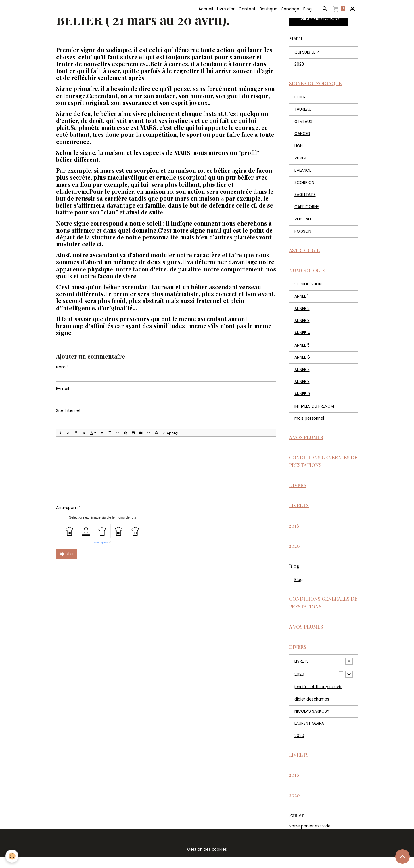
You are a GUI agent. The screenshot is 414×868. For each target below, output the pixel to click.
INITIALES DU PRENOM (315, 412)
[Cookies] (12, 856)
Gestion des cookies (207, 861)
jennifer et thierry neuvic (319, 696)
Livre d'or (226, 9)
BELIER (300, 98)
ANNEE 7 (302, 375)
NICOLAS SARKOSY (312, 721)
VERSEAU (303, 222)
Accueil (206, 9)
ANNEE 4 (302, 338)
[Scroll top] (402, 856)
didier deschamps (312, 709)
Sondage (290, 9)
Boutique (269, 9)
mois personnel (310, 424)
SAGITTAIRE (305, 197)
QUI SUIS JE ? (307, 53)
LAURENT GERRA (309, 733)
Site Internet (68, 410)
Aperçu (171, 433)
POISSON (303, 235)
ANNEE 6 (302, 362)
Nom (61, 367)
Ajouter (67, 554)
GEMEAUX (304, 123)
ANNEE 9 (302, 399)
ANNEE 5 (302, 350)
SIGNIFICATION (308, 288)
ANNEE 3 (302, 325)
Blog (307, 9)
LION (299, 148)
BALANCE (303, 173)
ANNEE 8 (302, 387)
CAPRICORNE (307, 210)
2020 (299, 684)
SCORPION (305, 185)
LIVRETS (302, 670)
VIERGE (301, 160)
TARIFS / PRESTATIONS (318, 19)
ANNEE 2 (302, 313)
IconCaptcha (101, 542)
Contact (247, 9)
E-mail (63, 389)
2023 (299, 65)
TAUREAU (303, 111)
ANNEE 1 (301, 300)
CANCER (302, 136)
